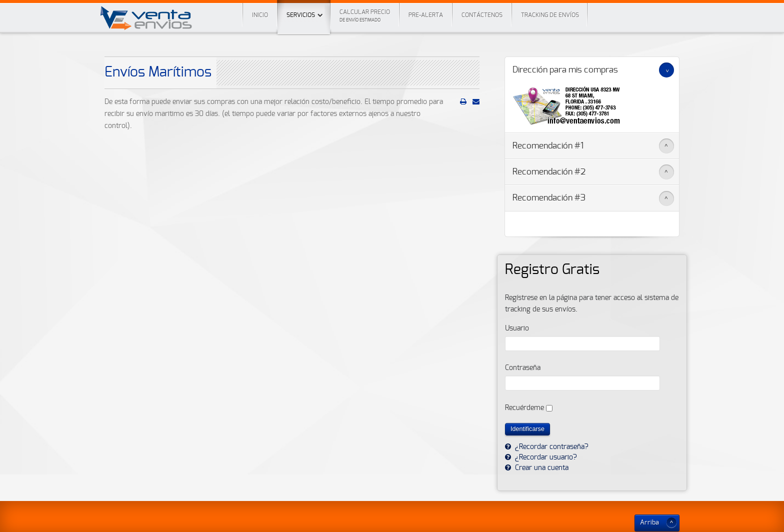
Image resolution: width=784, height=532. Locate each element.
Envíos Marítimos (158, 72)
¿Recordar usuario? (545, 457)
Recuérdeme (524, 408)
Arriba (649, 523)
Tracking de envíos (550, 15)
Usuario (517, 328)
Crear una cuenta (541, 468)
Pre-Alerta (426, 15)
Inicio (260, 15)
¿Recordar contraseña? (551, 447)
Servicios (304, 9)
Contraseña (523, 368)
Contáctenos (482, 15)
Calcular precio (365, 16)
